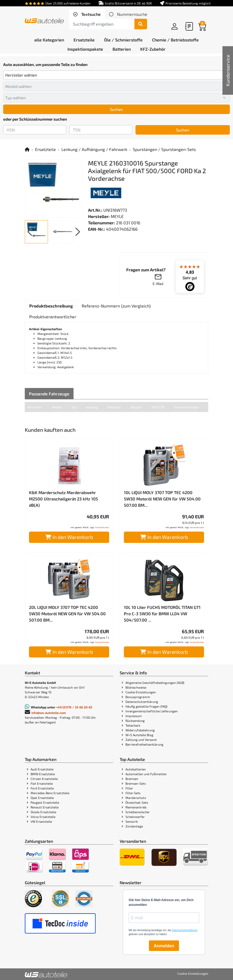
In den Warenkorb (69, 537)
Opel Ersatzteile (42, 798)
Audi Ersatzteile (42, 769)
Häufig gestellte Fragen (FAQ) (146, 706)
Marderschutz (136, 798)
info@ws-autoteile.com (49, 713)
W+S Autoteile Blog (139, 735)
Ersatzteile (45, 149)
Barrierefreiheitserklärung (144, 744)
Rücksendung (135, 721)
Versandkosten (102, 527)
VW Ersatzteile (41, 821)
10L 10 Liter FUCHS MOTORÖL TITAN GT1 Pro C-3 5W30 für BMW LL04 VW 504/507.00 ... (162, 614)
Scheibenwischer (138, 812)
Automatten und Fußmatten (146, 774)
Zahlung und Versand (141, 740)
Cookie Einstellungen (141, 692)
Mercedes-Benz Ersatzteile (50, 793)
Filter (129, 788)
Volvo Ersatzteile (43, 817)
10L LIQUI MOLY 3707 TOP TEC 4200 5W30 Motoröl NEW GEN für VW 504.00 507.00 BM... (162, 499)
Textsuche (90, 14)
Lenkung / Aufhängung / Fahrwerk (94, 149)
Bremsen (132, 779)
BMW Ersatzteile (43, 774)
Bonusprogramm (138, 697)
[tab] (87, 14)
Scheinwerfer (135, 817)
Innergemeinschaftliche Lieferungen (152, 711)
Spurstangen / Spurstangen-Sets (164, 149)
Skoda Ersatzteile (43, 812)
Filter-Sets (133, 793)
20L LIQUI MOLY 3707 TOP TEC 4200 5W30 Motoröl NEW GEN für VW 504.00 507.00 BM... (67, 614)
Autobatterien (136, 769)
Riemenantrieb (136, 807)
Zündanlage (134, 826)
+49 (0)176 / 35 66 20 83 (74, 707)
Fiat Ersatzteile (42, 783)
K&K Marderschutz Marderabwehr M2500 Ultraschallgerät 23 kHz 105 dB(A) (64, 499)
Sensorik (132, 821)
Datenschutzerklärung (142, 702)
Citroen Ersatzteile (44, 779)
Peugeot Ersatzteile (45, 802)
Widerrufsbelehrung (140, 730)
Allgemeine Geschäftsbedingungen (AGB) (155, 683)
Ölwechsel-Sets (137, 802)
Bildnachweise (136, 687)
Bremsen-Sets (136, 783)
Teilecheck (133, 725)
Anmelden (164, 946)
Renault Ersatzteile (45, 807)
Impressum (134, 716)
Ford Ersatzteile (42, 788)
